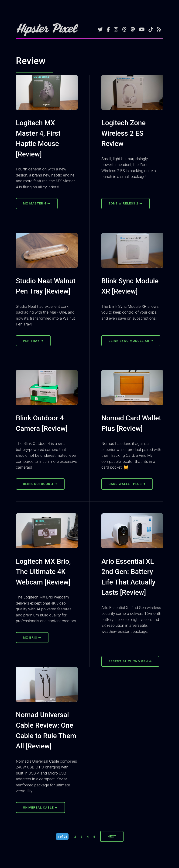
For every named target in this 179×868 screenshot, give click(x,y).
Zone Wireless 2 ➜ (126, 203)
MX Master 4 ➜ (37, 203)
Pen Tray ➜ (33, 341)
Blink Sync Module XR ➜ (131, 341)
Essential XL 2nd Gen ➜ (130, 661)
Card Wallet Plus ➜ (127, 484)
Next (112, 836)
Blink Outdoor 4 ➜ (40, 484)
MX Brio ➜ (32, 637)
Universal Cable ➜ (41, 807)
